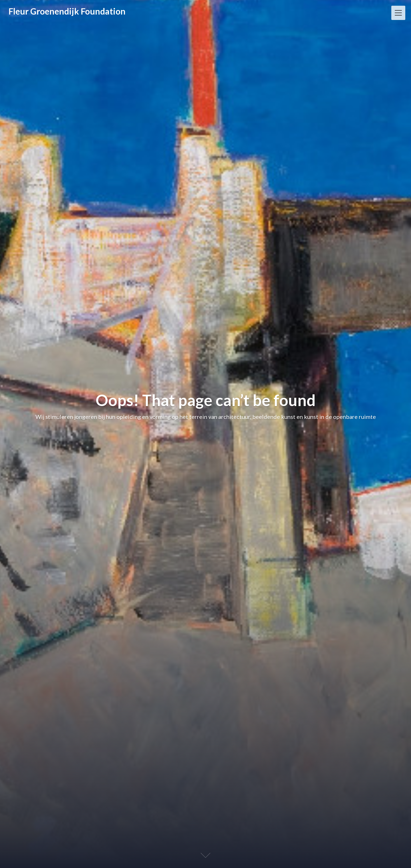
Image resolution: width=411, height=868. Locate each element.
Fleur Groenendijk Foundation (67, 11)
